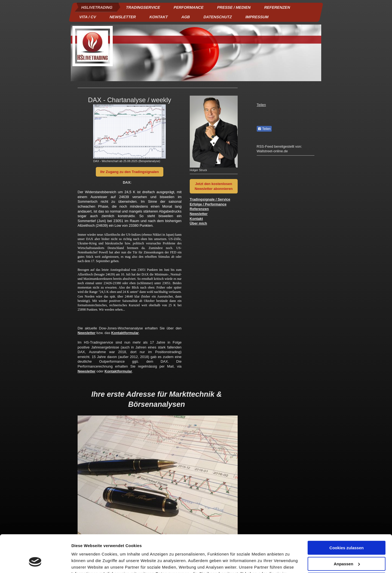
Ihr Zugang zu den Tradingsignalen (129, 172)
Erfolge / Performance (208, 204)
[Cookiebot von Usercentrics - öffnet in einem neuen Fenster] (35, 562)
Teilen (261, 105)
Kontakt (196, 219)
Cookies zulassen (347, 515)
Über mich (198, 223)
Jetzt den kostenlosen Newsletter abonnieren (214, 186)
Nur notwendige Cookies (347, 547)
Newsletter (87, 333)
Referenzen (199, 209)
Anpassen (347, 531)
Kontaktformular (125, 333)
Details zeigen (85, 562)
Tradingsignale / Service (210, 199)
